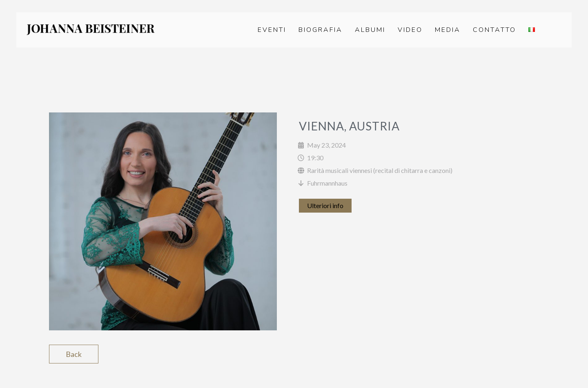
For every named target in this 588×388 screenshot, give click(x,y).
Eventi (272, 30)
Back (74, 354)
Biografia (321, 30)
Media (448, 30)
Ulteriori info (325, 205)
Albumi (370, 30)
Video (410, 30)
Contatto (494, 30)
